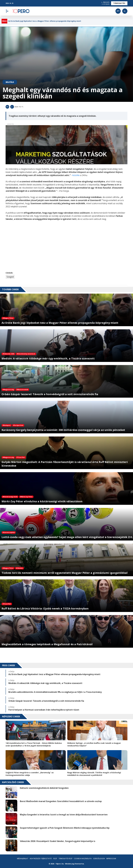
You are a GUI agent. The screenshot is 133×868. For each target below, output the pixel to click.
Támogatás (119, 3)
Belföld (10, 82)
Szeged (10, 277)
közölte (76, 175)
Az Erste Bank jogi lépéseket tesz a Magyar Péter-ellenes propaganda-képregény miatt (45, 21)
